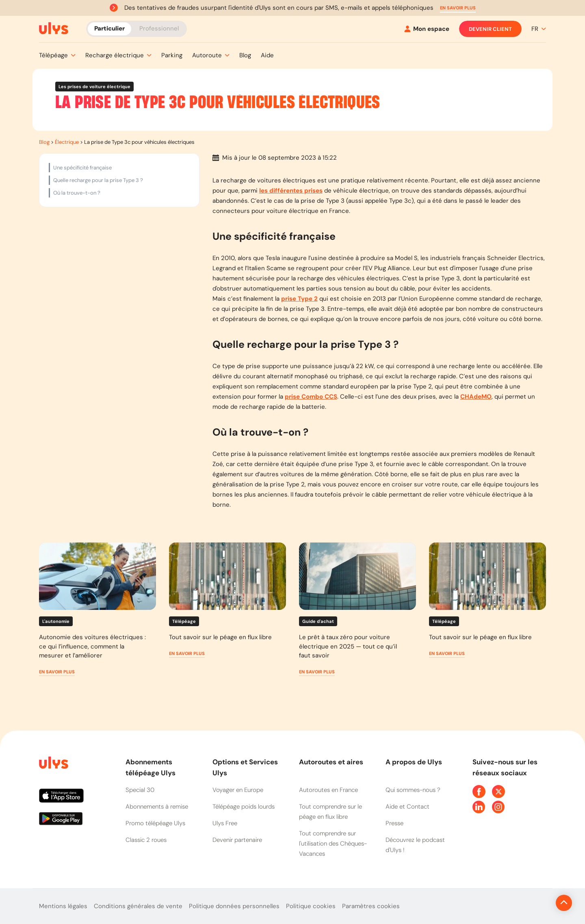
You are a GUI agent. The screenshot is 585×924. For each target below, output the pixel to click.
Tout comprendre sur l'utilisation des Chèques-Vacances (333, 844)
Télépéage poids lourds (244, 807)
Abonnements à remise (157, 807)
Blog (44, 142)
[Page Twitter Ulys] (498, 792)
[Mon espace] (427, 29)
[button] (458, 8)
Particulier (109, 28)
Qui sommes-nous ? (413, 790)
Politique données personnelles (234, 906)
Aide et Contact (407, 807)
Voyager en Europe (238, 790)
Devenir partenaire (237, 840)
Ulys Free (225, 823)
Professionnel (159, 28)
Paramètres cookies (371, 906)
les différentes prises (291, 191)
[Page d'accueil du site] (53, 764)
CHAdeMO (476, 397)
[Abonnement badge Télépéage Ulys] (54, 28)
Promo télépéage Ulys (155, 823)
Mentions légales (63, 906)
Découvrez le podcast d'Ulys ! (415, 845)
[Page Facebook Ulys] (479, 792)
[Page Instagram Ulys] (498, 807)
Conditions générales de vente (138, 906)
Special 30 (140, 790)
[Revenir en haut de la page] (536, 903)
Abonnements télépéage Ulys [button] (151, 767)
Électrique (67, 142)
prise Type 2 (299, 299)
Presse (394, 823)
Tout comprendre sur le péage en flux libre (330, 812)
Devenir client (490, 29)
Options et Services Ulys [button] (245, 767)
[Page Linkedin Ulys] (479, 807)
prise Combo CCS (311, 397)
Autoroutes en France (328, 790)
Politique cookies (311, 906)
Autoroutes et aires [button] (331, 762)
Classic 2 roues (146, 840)
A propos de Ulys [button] (414, 762)
